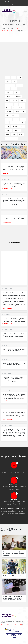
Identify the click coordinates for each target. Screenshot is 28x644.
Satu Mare (15, 127)
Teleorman (17, 130)
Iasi (24, 112)
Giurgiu (8, 108)
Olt (7, 123)
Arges (20, 78)
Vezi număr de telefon (7, 189)
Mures (16, 119)
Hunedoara (9, 112)
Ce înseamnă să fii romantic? (12, 576)
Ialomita (17, 112)
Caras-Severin (17, 96)
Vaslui (8, 138)
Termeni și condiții (5, 625)
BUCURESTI (9, 93)
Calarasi (8, 96)
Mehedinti (9, 119)
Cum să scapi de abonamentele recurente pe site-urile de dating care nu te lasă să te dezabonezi (13, 598)
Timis (8, 134)
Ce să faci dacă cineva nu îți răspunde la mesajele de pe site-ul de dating (13, 554)
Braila (8, 89)
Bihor (14, 81)
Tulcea (14, 134)
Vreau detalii (5, 173)
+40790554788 (6, 2)
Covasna (22, 100)
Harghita (21, 108)
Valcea (21, 134)
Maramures (15, 115)
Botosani (19, 85)
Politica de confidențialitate (14, 625)
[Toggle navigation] (26, 11)
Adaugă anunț (23, 5)
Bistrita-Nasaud (10, 85)
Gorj (14, 108)
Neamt (23, 119)
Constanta (14, 100)
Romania (21, 123)
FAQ (21, 625)
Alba (7, 78)
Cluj (7, 100)
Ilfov (7, 115)
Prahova (13, 123)
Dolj (16, 104)
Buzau (17, 93)
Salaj (7, 127)
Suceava (8, 130)
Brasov (14, 89)
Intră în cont (10, 5)
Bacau (8, 81)
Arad (13, 78)
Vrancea (15, 138)
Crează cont (16, 5)
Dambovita (9, 104)
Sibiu (22, 127)
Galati (22, 104)
